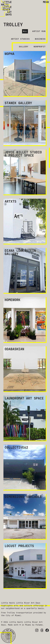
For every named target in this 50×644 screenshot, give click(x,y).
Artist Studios (20, 39)
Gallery (24, 47)
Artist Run (39, 31)
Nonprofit (40, 47)
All (25, 31)
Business (40, 39)
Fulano (39, 625)
